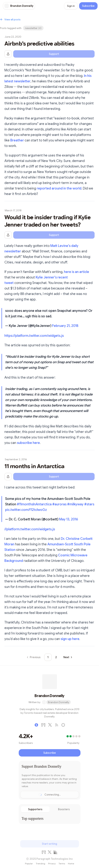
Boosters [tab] (64, 809)
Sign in (71, 6)
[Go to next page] (68, 657)
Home (71, 864)
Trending (40, 864)
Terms (62, 864)
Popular (29, 864)
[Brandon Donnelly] (19, 6)
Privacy (52, 864)
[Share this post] (8, 54)
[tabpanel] (50, 818)
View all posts (10, 19)
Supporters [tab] (35, 809)
